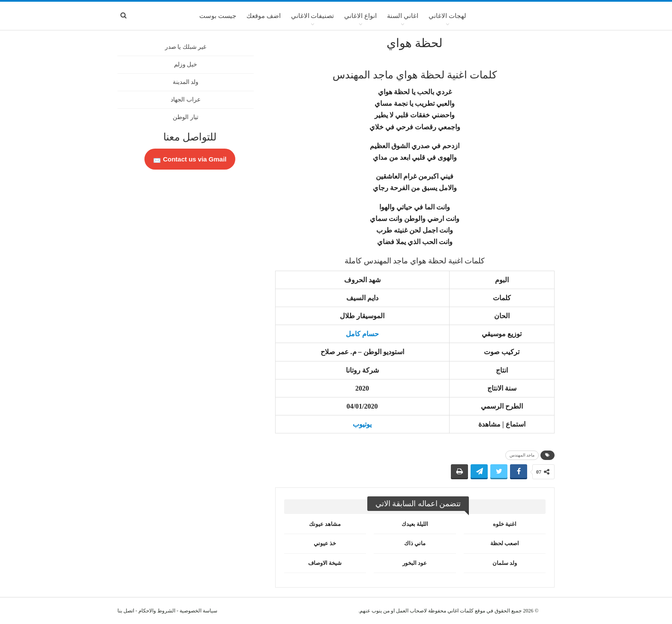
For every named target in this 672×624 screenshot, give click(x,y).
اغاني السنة (403, 16)
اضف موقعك (264, 16)
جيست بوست (218, 16)
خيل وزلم (186, 64)
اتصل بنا (126, 611)
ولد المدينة (186, 82)
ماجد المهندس (522, 455)
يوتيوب (362, 424)
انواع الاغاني (360, 16)
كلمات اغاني (460, 611)
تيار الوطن (186, 117)
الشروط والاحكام (157, 611)
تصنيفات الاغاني (313, 16)
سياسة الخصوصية (198, 611)
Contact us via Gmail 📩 (190, 159)
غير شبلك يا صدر (186, 47)
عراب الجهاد (186, 100)
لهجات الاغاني (447, 16)
